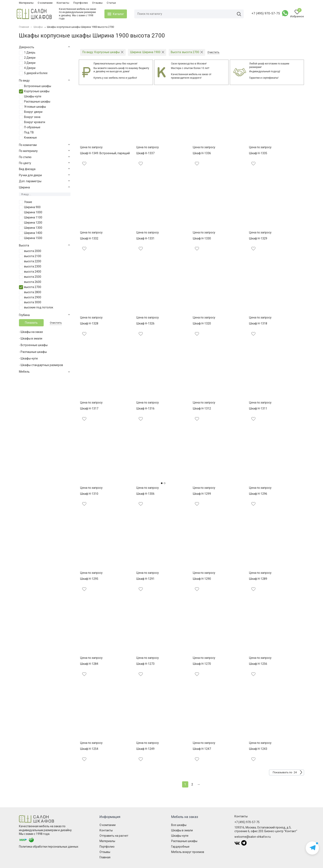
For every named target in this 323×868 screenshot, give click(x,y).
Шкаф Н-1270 (202, 664)
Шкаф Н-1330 (202, 238)
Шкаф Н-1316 (145, 408)
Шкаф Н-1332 (89, 238)
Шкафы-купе (180, 836)
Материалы (26, 3)
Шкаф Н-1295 (89, 579)
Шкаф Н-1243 (258, 749)
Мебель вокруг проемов (188, 852)
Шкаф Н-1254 (89, 749)
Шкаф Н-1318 (258, 323)
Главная (105, 857)
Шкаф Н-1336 (202, 153)
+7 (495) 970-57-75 (263, 13)
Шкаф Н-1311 (258, 408)
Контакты (63, 3)
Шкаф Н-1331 (145, 238)
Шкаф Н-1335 (258, 153)
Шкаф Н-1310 (89, 494)
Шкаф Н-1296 (258, 494)
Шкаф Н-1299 (202, 494)
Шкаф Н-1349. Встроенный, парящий (105, 153)
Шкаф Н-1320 (202, 323)
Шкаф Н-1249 (145, 749)
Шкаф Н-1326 (145, 323)
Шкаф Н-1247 (202, 749)
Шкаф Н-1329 (258, 238)
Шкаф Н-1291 (145, 579)
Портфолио (81, 3)
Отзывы (97, 3)
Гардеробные (180, 847)
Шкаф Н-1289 (258, 579)
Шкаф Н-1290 (202, 579)
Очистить (56, 323)
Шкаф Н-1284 (89, 664)
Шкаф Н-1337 (145, 153)
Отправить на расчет (114, 836)
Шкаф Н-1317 (89, 408)
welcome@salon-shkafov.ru (253, 837)
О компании (45, 3)
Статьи (111, 3)
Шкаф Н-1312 (202, 408)
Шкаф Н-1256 (258, 664)
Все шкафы (179, 825)
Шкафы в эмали (182, 830)
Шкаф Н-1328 (89, 323)
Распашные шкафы (184, 841)
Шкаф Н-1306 (145, 494)
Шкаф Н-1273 (145, 664)
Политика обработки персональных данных (49, 847)
